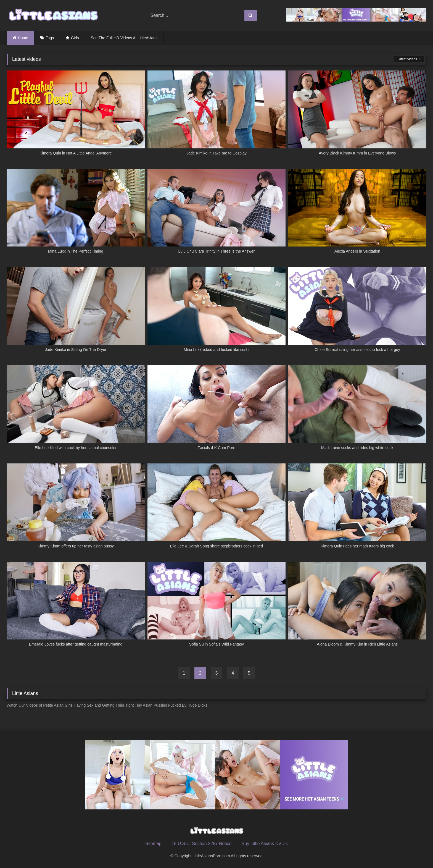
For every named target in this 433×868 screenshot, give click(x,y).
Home (23, 38)
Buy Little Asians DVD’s (265, 844)
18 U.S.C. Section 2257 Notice (201, 844)
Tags (50, 38)
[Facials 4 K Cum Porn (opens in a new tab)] (216, 411)
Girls (75, 38)
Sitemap (153, 844)
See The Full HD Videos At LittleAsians (124, 38)
